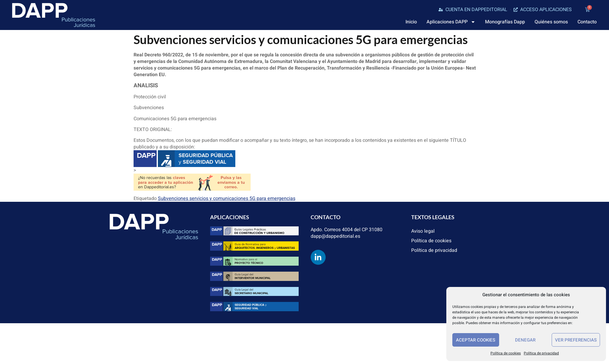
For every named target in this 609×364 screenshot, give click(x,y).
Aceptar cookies (476, 340)
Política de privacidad (541, 353)
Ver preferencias (576, 340)
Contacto (587, 22)
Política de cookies (506, 353)
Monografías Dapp (505, 22)
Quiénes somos (551, 22)
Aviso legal (423, 231)
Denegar (525, 340)
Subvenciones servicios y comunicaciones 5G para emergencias (227, 198)
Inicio (411, 22)
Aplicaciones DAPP (451, 22)
